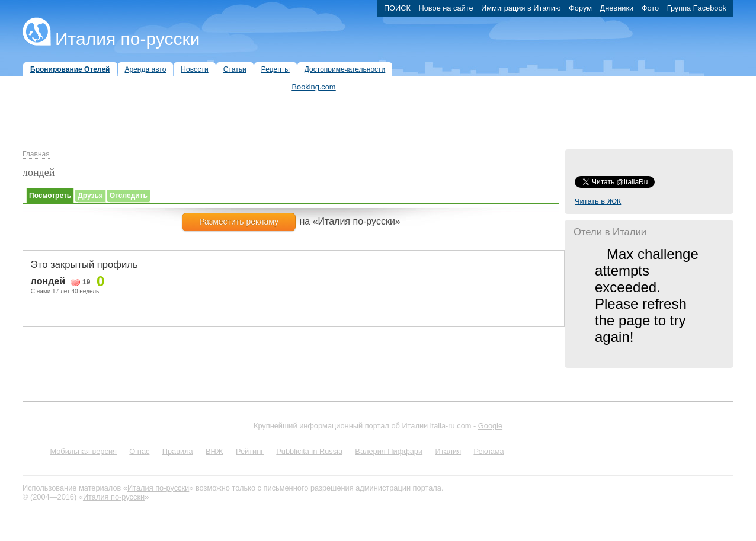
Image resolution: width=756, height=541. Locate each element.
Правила (178, 451)
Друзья (90, 196)
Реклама (488, 451)
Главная (36, 154)
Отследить (129, 196)
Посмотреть (50, 196)
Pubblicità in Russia (309, 451)
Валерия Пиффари (389, 451)
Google (490, 426)
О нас (139, 451)
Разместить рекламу (239, 222)
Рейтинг (250, 451)
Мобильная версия (83, 451)
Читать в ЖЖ (598, 201)
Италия (448, 451)
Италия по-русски (127, 39)
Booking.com (314, 87)
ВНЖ (214, 451)
